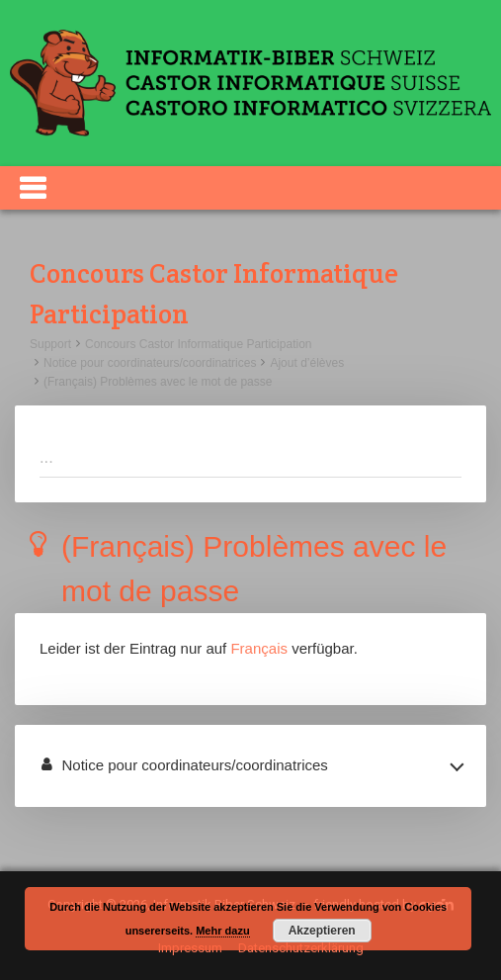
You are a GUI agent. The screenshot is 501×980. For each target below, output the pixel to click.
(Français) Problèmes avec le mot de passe (158, 382)
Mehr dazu (222, 931)
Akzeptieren (322, 931)
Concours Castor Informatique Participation (198, 344)
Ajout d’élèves (307, 363)
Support (50, 344)
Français (259, 648)
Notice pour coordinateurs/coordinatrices (150, 363)
